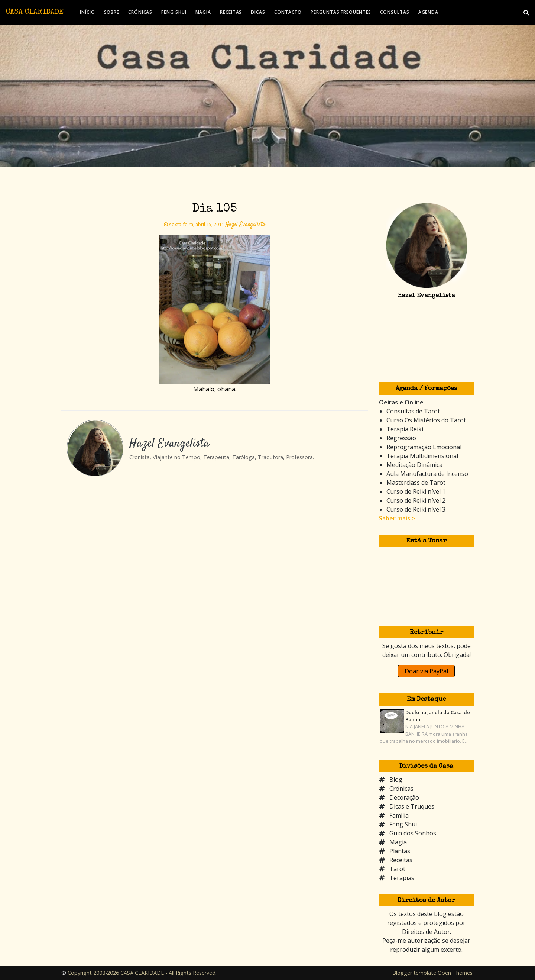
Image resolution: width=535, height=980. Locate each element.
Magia (398, 842)
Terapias (402, 878)
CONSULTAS (395, 12)
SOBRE (112, 12)
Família (399, 815)
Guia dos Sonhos (413, 833)
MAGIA (203, 12)
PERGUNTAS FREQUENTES (341, 12)
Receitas (401, 860)
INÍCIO (87, 12)
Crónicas (401, 789)
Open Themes (455, 973)
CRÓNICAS (140, 12)
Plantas (400, 851)
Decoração (404, 797)
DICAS (258, 12)
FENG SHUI (174, 12)
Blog (396, 780)
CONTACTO (288, 12)
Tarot (397, 869)
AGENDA (428, 12)
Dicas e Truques (412, 806)
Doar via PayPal (426, 671)
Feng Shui (403, 824)
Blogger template (414, 973)
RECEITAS (231, 12)
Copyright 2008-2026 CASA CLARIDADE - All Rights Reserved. (142, 973)
